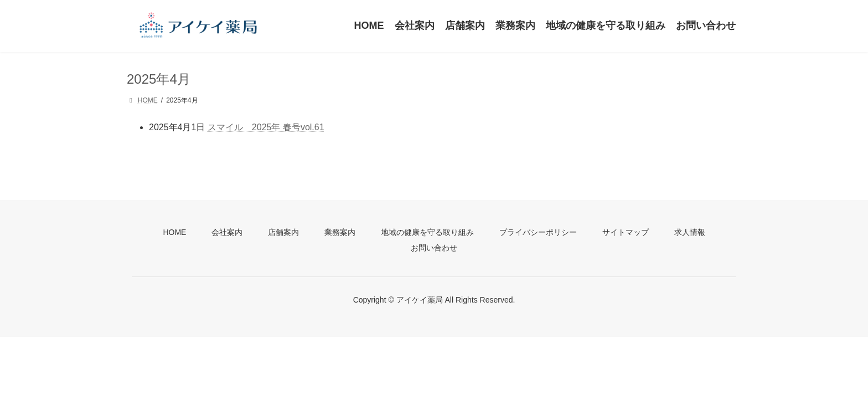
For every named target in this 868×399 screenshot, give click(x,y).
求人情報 (690, 232)
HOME (174, 232)
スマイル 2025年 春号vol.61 (266, 127)
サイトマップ (626, 232)
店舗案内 (283, 232)
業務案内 (340, 232)
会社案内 (227, 232)
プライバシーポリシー (538, 232)
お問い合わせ (434, 248)
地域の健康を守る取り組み (427, 232)
